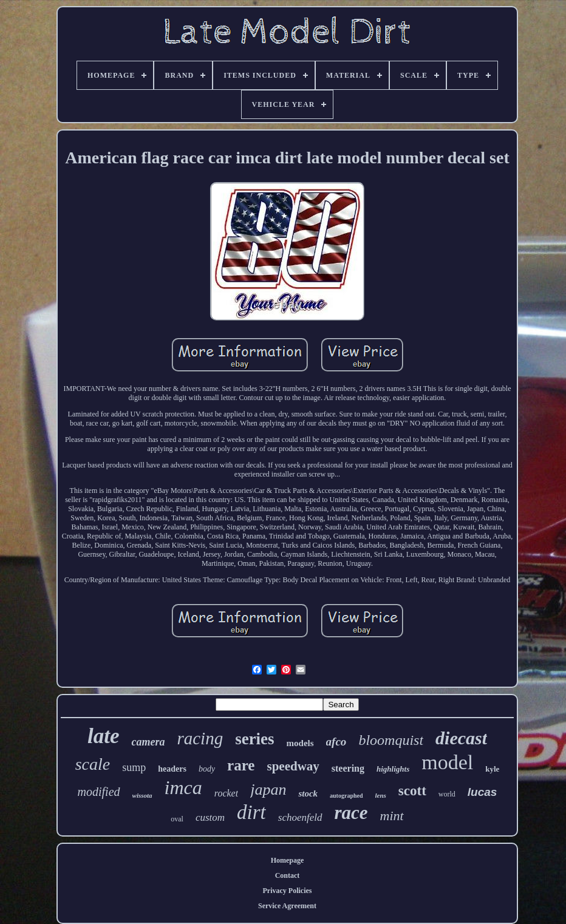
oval (177, 819)
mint (392, 816)
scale (93, 764)
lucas (482, 792)
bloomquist (391, 740)
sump (134, 767)
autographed (346, 796)
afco (336, 742)
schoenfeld (300, 817)
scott (412, 791)
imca (183, 787)
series (254, 739)
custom (210, 817)
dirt (251, 812)
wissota (142, 795)
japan (268, 790)
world (447, 794)
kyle (492, 769)
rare (241, 765)
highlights (393, 769)
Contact (288, 875)
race (351, 813)
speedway (293, 766)
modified (99, 792)
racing (200, 738)
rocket (226, 793)
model (447, 762)
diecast (461, 738)
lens (381, 795)
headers (172, 769)
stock (308, 793)
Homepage (288, 860)
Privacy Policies (288, 891)
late (103, 736)
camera (148, 742)
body (207, 769)
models (300, 743)
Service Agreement (287, 906)
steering (348, 768)
